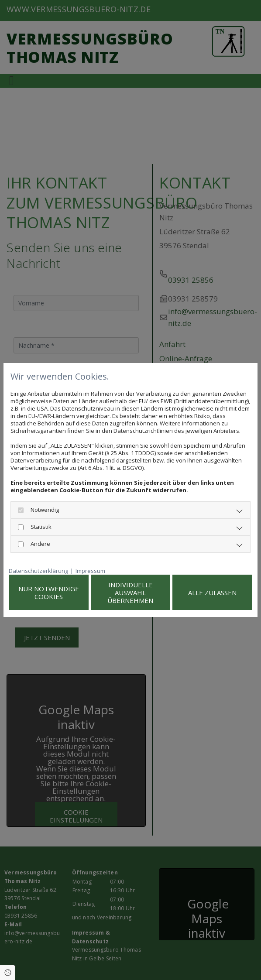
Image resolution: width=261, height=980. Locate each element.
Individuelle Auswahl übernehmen (130, 593)
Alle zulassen (212, 593)
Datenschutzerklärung (38, 571)
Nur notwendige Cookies (49, 593)
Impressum (90, 571)
